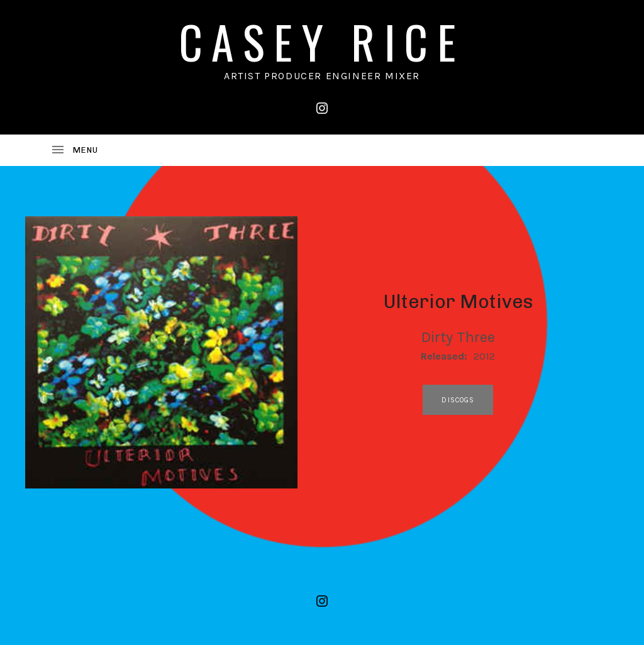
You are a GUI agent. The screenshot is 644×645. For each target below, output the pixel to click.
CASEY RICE (322, 41)
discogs (458, 400)
